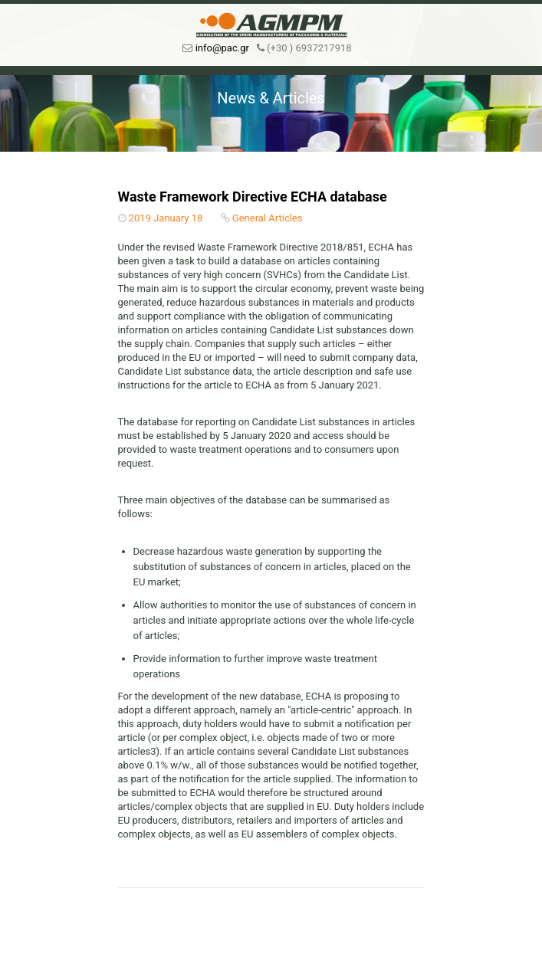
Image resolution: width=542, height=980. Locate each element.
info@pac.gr (222, 48)
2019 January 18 (166, 218)
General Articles (268, 218)
